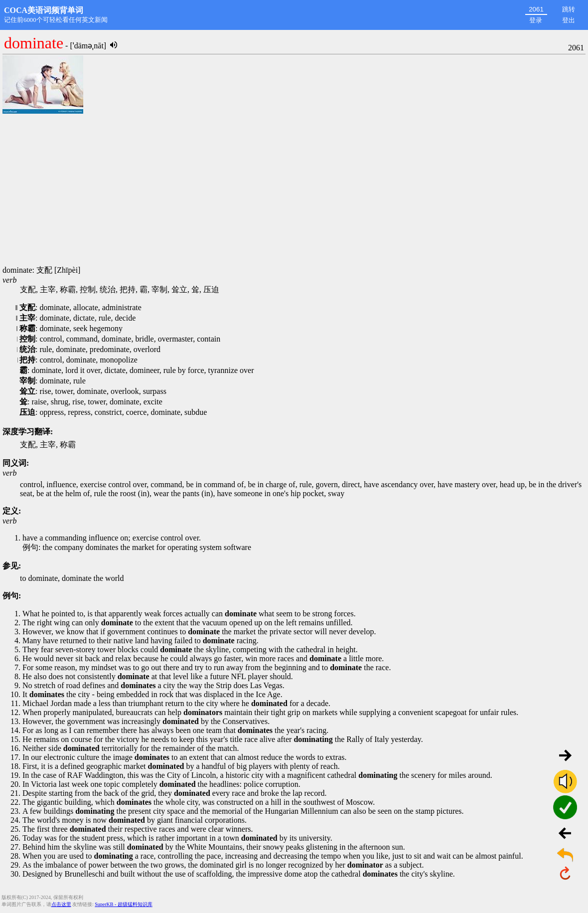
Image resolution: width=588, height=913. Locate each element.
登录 (536, 20)
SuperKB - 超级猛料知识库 (124, 904)
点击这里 (61, 904)
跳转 (569, 9)
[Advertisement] (294, 190)
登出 (569, 20)
